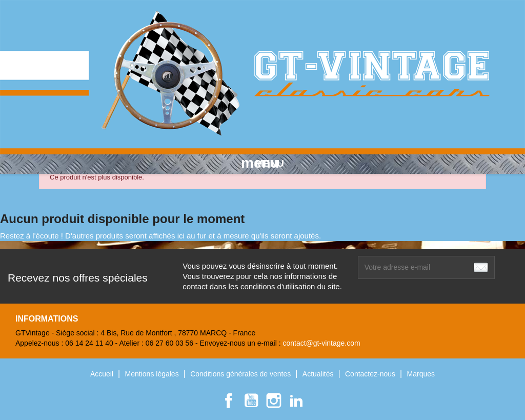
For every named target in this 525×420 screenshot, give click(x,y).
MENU (262, 163)
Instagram (274, 401)
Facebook (229, 401)
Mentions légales (153, 374)
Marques (421, 374)
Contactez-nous (371, 374)
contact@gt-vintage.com (321, 343)
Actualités (319, 374)
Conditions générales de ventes (241, 374)
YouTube (251, 401)
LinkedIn (296, 401)
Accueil (103, 374)
